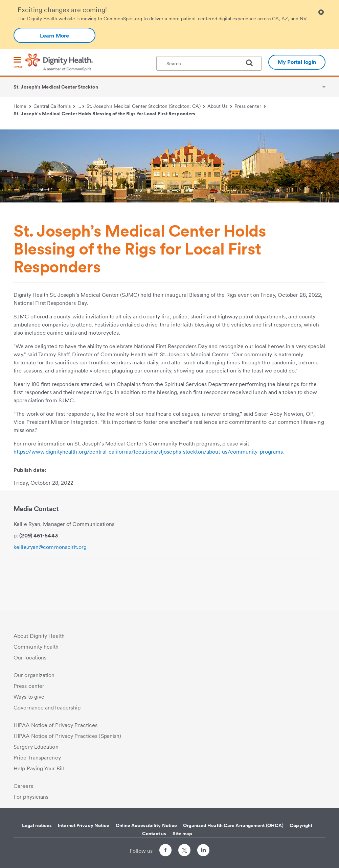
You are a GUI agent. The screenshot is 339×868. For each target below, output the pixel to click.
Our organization (34, 675)
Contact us (154, 834)
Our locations (30, 658)
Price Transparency (37, 758)
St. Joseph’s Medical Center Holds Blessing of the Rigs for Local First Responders (104, 114)
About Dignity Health (39, 636)
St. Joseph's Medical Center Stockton (56, 87)
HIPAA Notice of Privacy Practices (55, 725)
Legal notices (37, 825)
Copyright (301, 825)
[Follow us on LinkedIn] (203, 851)
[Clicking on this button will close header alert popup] (321, 12)
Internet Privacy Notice (84, 825)
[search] (252, 63)
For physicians (31, 797)
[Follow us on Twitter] (184, 847)
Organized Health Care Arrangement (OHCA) (233, 825)
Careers (23, 786)
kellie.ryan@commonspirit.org (50, 547)
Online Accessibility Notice (146, 825)
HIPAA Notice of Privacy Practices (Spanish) (67, 736)
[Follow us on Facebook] (165, 851)
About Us (220, 106)
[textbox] (209, 63)
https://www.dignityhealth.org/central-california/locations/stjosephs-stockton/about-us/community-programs (148, 452)
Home (22, 106)
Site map (183, 834)
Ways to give (29, 697)
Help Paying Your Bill (39, 768)
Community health (36, 647)
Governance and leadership (47, 708)
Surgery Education (36, 747)
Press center (250, 106)
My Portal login (297, 62)
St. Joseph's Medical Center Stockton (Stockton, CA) (146, 106)
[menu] (18, 63)
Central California (54, 106)
